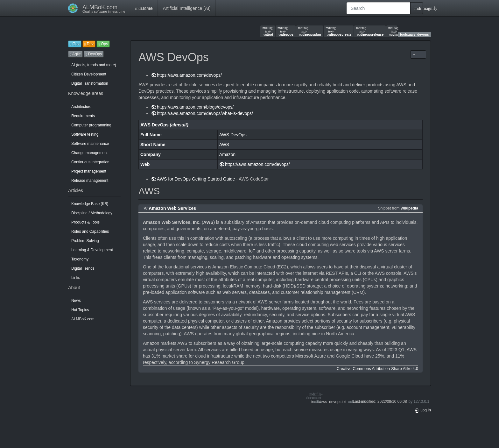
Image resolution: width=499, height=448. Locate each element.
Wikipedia (409, 208)
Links (76, 278)
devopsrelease (370, 31)
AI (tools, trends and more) (94, 65)
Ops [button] (103, 44)
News (76, 301)
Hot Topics (80, 310)
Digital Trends (83, 268)
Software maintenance (90, 144)
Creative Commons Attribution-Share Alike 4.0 (377, 369)
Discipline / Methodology (92, 213)
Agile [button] (75, 54)
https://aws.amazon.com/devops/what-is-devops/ (205, 113)
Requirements (83, 116)
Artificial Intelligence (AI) (187, 8)
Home (144, 8)
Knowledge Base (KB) (90, 204)
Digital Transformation (90, 83)
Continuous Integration (90, 162)
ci (392, 31)
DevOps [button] (94, 54)
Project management (89, 171)
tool (268, 31)
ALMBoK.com (83, 319)
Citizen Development (89, 74)
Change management (89, 153)
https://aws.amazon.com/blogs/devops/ (195, 107)
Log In (423, 410)
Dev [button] (89, 44)
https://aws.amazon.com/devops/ (189, 75)
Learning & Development (92, 250)
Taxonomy (80, 259)
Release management (90, 181)
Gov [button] (75, 44)
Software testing (85, 134)
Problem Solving (85, 241)
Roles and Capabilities (90, 231)
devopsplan (310, 31)
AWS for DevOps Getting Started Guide (196, 179)
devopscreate (338, 31)
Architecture (81, 107)
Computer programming (91, 125)
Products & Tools (85, 222)
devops (285, 31)
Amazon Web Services (172, 208)
